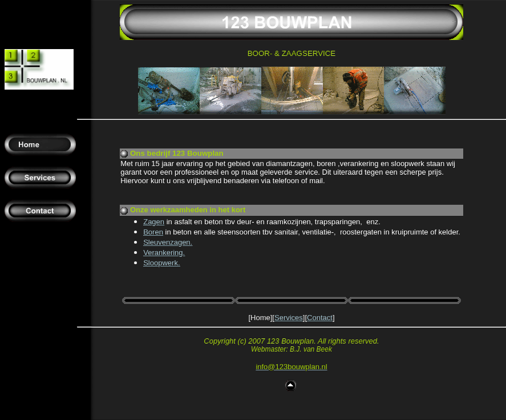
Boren (153, 232)
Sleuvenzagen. (168, 242)
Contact (320, 318)
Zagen (154, 222)
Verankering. (164, 253)
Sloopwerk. (161, 263)
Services (289, 318)
